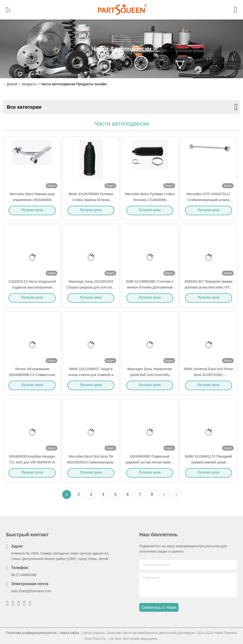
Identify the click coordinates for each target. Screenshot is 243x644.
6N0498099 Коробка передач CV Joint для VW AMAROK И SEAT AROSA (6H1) (32, 464)
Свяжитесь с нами (159, 607)
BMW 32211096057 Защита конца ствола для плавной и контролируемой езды (91, 376)
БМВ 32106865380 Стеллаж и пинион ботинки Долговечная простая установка (150, 289)
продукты (29, 84)
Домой (12, 84)
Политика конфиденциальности (31, 633)
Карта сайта (70, 633)
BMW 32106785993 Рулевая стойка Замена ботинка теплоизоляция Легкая (91, 201)
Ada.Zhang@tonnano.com (31, 591)
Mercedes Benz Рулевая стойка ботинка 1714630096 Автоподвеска (150, 201)
